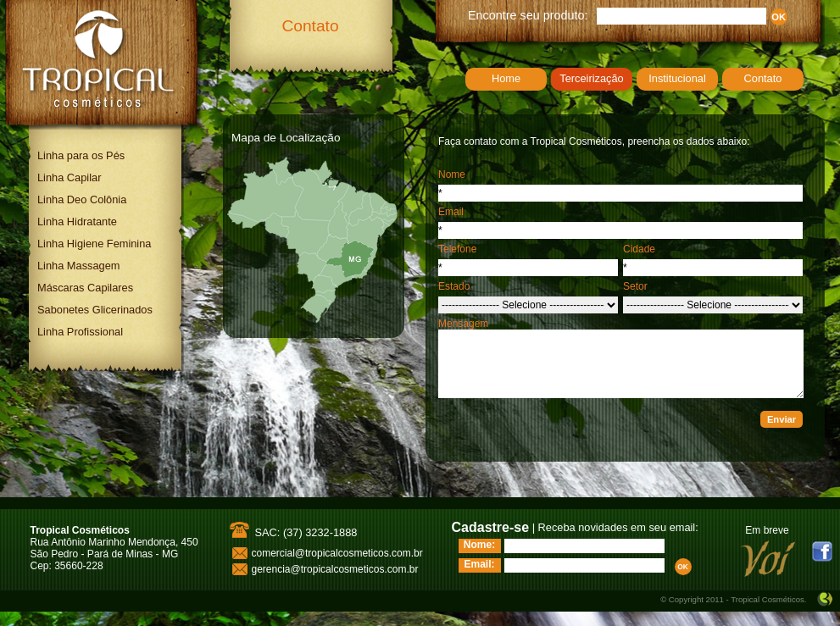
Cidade (639, 249)
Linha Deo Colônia (82, 199)
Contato (763, 78)
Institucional (677, 78)
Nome (452, 175)
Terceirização (591, 78)
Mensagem (463, 324)
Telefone (457, 249)
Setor (635, 286)
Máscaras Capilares (85, 288)
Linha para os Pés (81, 155)
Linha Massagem (78, 266)
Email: (479, 564)
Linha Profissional (80, 332)
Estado (454, 286)
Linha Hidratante (77, 222)
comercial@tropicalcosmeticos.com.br (337, 553)
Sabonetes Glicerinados (95, 310)
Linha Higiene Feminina (94, 244)
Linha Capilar (69, 177)
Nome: (479, 545)
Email (451, 212)
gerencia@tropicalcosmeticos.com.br (335, 569)
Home (506, 78)
